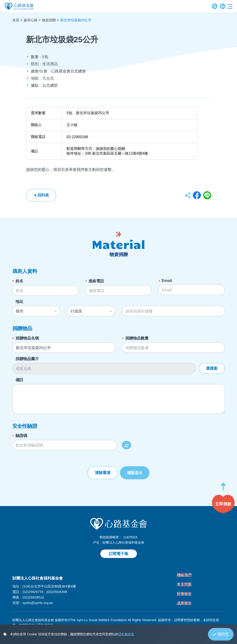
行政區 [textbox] (76, 311)
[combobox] (36, 311)
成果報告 (185, 605)
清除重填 (103, 473)
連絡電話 (96, 281)
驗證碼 (21, 436)
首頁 (16, 20)
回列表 (43, 195)
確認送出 (135, 473)
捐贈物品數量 (137, 338)
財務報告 (185, 595)
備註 (19, 380)
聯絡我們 (185, 575)
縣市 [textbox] (20, 311)
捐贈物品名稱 (27, 338)
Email (167, 281)
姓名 (19, 281)
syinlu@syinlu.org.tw (38, 603)
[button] (223, 489)
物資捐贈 (49, 20)
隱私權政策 (126, 634)
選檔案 (212, 368)
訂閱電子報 (119, 554)
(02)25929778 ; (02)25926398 (46, 592)
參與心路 (31, 20)
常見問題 (185, 585)
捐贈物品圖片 (27, 359)
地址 (19, 302)
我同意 (221, 634)
